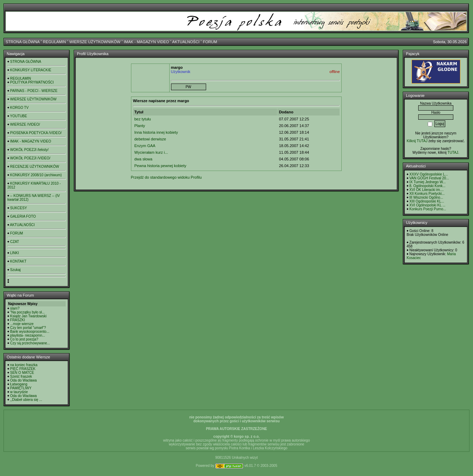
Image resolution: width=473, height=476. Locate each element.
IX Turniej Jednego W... (428, 182)
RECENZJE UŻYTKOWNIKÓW (35, 167)
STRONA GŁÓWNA (23, 42)
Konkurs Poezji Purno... (428, 209)
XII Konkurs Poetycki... (427, 194)
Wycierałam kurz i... (151, 152)
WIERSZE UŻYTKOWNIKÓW (95, 42)
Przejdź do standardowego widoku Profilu (166, 177)
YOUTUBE (19, 116)
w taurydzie (19, 392)
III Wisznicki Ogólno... (426, 197)
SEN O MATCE (22, 373)
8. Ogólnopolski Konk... (428, 186)
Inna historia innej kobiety (156, 132)
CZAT (15, 242)
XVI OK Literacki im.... (427, 190)
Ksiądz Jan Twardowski (28, 316)
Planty (140, 126)
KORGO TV (19, 108)
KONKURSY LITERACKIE (31, 70)
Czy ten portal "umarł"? (28, 328)
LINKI (15, 253)
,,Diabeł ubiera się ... (26, 400)
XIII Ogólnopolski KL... (427, 201)
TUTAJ (453, 153)
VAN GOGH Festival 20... (429, 178)
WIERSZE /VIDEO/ (25, 124)
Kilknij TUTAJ (417, 141)
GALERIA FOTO (23, 216)
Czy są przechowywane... (30, 343)
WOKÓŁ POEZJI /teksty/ (29, 150)
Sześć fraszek (21, 376)
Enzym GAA (145, 146)
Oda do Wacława (24, 380)
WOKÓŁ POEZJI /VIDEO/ (30, 158)
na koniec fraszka (24, 365)
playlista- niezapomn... (28, 335)
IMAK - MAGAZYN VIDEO (146, 42)
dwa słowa (143, 159)
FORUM (210, 42)
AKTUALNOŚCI (186, 42)
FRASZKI (18, 320)
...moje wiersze (22, 324)
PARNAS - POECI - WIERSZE (34, 91)
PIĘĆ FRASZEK (23, 369)
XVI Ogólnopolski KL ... (427, 205)
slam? (15, 308)
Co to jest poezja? (24, 339)
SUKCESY (19, 208)
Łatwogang (19, 384)
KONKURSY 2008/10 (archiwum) (36, 175)
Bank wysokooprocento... (30, 332)
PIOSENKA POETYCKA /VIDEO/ (36, 133)
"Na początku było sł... (28, 312)
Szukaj (15, 270)
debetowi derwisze (150, 139)
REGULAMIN (54, 42)
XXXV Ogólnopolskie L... (429, 174)
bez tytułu (143, 119)
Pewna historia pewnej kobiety (160, 166)
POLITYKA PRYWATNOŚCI (32, 82)
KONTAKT (18, 261)
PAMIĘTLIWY (21, 388)
